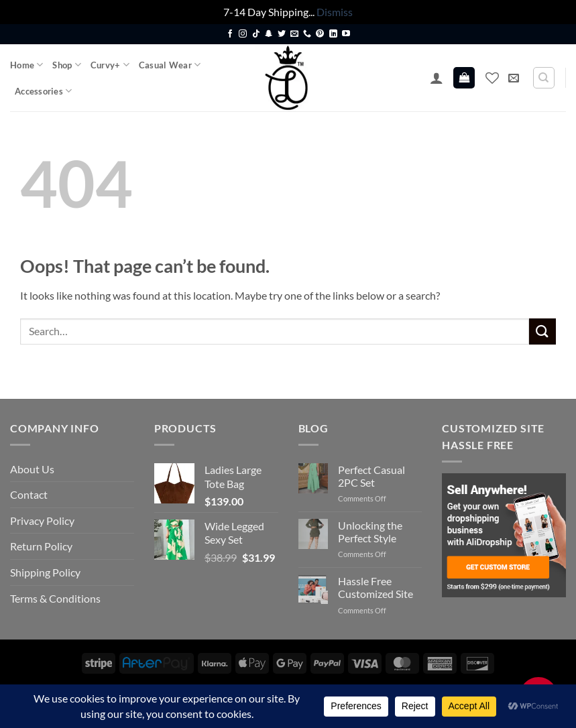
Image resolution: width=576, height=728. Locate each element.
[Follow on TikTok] (256, 34)
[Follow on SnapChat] (269, 34)
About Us (32, 469)
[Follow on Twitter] (282, 34)
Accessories (43, 91)
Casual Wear (170, 65)
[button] (437, 78)
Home (26, 65)
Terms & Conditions (55, 598)
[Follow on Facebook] (230, 34)
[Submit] (542, 331)
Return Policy (41, 546)
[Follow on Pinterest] (320, 34)
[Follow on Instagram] (243, 34)
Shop (66, 65)
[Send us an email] (294, 34)
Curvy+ (110, 65)
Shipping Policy (45, 572)
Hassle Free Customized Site (376, 587)
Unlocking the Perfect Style (370, 532)
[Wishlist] (492, 78)
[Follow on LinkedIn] (333, 34)
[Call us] (307, 34)
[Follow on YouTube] (346, 34)
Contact (29, 494)
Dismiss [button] (335, 12)
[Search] (544, 78)
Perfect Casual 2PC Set (371, 476)
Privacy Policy (42, 521)
